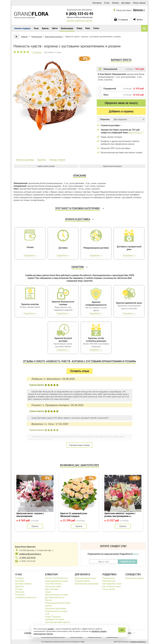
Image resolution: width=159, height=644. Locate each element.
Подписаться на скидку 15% (56, 612)
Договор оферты (23, 584)
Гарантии (42, 160)
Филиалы (20, 592)
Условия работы (83, 581)
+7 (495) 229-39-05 (27, 558)
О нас (107, 3)
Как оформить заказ (112, 584)
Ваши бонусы (136, 132)
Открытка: (105, 119)
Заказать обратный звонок (80, 20)
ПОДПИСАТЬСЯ (128, 562)
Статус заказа (139, 3)
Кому (88, 28)
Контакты (97, 3)
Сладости (29, 633)
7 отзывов (37, 52)
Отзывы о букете (57, 160)
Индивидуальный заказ (56, 581)
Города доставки (53, 586)
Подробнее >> (30, 255)
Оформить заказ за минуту (121, 103)
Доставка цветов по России (55, 599)
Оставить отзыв (79, 371)
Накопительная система (57, 595)
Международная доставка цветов (58, 604)
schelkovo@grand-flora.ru (30, 554)
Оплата (115, 3)
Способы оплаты (53, 584)
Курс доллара (52, 589)
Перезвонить (108, 578)
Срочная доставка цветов (57, 622)
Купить (35, 526)
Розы (36, 28)
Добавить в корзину (121, 111)
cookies (51, 629)
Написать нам (109, 581)
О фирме (20, 578)
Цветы (55, 28)
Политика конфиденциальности (26, 596)
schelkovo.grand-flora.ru (138, 642)
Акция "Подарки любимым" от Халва (55, 618)
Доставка (126, 3)
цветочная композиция (113, 166)
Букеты (45, 28)
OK (122, 630)
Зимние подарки (22, 28)
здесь (136, 554)
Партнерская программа (87, 584)
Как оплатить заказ (111, 586)
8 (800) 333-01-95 (80, 14)
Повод (79, 28)
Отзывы (19, 589)
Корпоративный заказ (85, 578)
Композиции (67, 28)
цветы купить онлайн (47, 166)
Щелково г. (139, 10)
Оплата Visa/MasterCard (56, 578)
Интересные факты (135, 578)
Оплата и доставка (25, 160)
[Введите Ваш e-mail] (104, 562)
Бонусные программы (56, 608)
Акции (48, 592)
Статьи (96, 28)
